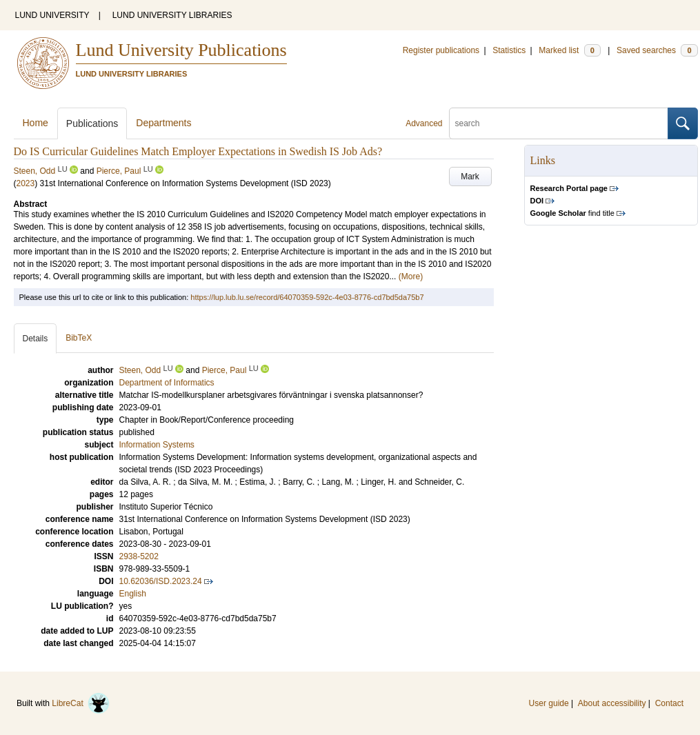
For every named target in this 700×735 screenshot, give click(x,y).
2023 (26, 183)
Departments (163, 123)
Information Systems (157, 445)
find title (572, 213)
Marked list (569, 50)
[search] (559, 123)
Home (36, 123)
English (133, 594)
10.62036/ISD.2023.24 (161, 581)
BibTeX (79, 338)
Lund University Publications (181, 50)
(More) (411, 276)
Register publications (441, 50)
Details (36, 339)
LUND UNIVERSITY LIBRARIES (172, 15)
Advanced (424, 123)
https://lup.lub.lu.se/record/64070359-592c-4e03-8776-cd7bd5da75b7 (307, 297)
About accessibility (612, 703)
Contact (669, 703)
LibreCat (81, 703)
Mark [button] (470, 177)
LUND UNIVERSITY (52, 15)
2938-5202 (139, 556)
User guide (549, 703)
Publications (92, 123)
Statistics (509, 50)
